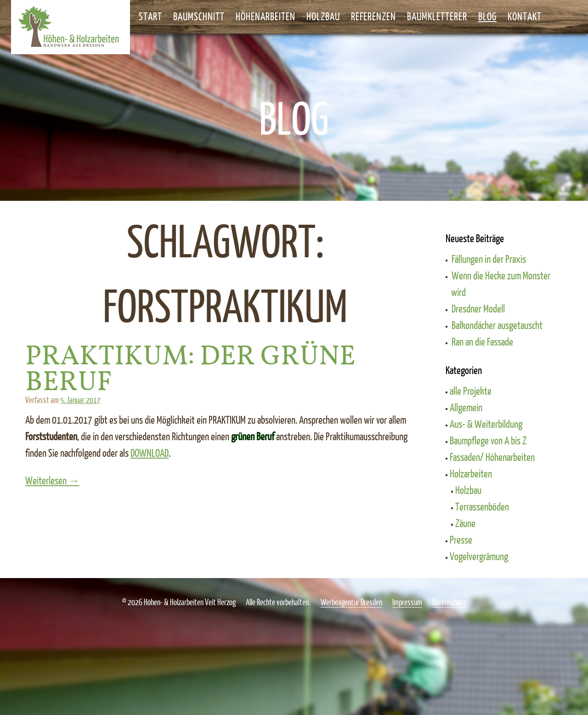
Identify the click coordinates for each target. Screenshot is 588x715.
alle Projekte (471, 391)
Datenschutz (449, 602)
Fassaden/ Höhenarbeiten (492, 457)
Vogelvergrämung (479, 556)
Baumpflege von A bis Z (488, 440)
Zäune (465, 523)
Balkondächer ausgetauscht (497, 325)
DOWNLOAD (150, 453)
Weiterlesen (66, 480)
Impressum (407, 602)
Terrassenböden (482, 506)
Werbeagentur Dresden (351, 602)
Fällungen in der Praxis (489, 259)
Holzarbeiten (471, 473)
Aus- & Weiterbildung (486, 424)
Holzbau (468, 490)
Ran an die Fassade (482, 341)
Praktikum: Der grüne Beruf (190, 370)
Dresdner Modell (478, 308)
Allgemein (466, 407)
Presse (461, 539)
